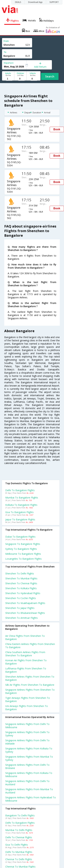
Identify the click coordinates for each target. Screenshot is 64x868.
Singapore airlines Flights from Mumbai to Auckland (29, 791)
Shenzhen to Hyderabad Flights (23, 593)
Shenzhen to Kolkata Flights (21, 588)
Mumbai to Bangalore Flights (22, 498)
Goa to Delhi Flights (17, 845)
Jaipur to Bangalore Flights (20, 519)
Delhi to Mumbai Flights (19, 852)
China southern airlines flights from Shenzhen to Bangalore (25, 654)
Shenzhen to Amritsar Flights (22, 618)
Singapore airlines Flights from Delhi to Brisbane (27, 766)
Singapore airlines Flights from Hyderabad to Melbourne (31, 799)
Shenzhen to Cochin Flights (21, 598)
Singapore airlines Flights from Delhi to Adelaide (27, 742)
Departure (9, 63)
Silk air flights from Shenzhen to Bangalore (30, 685)
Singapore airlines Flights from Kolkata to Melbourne (29, 775)
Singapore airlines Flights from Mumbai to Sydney (29, 758)
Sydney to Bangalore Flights (21, 549)
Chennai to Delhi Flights (19, 859)
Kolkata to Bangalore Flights (21, 505)
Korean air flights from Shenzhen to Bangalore (26, 662)
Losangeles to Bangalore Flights (23, 559)
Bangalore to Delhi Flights (20, 815)
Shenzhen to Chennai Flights (21, 583)
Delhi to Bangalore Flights (20, 490)
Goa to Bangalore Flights (19, 512)
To (5, 52)
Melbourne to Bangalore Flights (23, 554)
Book (57, 129)
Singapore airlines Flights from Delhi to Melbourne (27, 726)
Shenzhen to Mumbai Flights (21, 578)
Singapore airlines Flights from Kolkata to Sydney (29, 750)
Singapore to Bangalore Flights (23, 544)
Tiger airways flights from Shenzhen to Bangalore (28, 699)
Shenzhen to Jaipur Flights (20, 608)
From (6, 41)
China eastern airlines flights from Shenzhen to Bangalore (30, 646)
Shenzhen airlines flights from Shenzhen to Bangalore (30, 678)
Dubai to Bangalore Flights (20, 537)
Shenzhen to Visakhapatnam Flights (25, 603)
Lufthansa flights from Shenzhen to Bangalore (26, 670)
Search (50, 76)
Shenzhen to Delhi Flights (20, 573)
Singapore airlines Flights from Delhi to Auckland (27, 783)
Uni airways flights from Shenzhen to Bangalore (27, 708)
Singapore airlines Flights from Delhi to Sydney (27, 734)
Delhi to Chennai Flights (19, 837)
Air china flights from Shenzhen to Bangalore (25, 637)
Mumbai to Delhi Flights (19, 830)
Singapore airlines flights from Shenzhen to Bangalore (30, 691)
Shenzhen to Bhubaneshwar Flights (25, 613)
